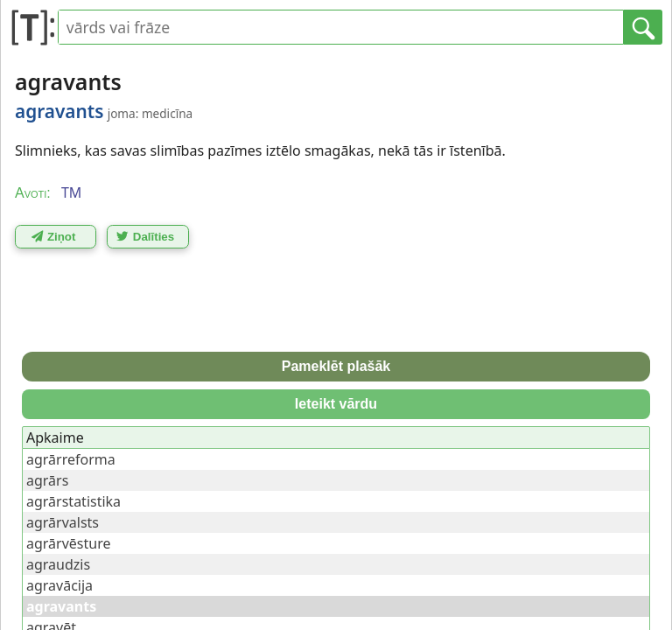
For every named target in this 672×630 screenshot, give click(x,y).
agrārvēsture (68, 543)
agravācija (59, 585)
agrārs (47, 480)
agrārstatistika (73, 501)
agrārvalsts (63, 522)
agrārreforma (71, 459)
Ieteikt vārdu (336, 404)
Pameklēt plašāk (336, 366)
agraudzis (58, 564)
